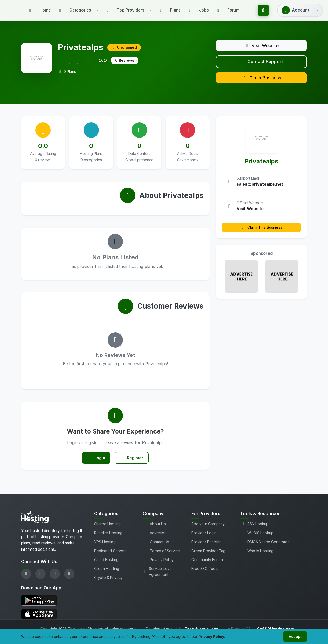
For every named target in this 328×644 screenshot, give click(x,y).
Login (95, 463)
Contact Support (262, 64)
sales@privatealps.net (260, 188)
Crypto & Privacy (108, 583)
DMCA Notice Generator (264, 547)
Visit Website (262, 46)
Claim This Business (261, 231)
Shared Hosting (107, 529)
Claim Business (261, 81)
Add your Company (208, 529)
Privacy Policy (158, 565)
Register (133, 463)
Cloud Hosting (106, 565)
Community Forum (207, 565)
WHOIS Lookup (257, 538)
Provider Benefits (206, 547)
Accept (294, 636)
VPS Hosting (105, 547)
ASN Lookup (254, 529)
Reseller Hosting (108, 538)
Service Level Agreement (158, 577)
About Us (154, 529)
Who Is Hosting (257, 556)
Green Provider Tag (208, 556)
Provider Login (204, 538)
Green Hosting (107, 574)
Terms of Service (161, 556)
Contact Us (156, 547)
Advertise (155, 538)
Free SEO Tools (205, 574)
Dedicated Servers (110, 556)
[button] (78, 10)
